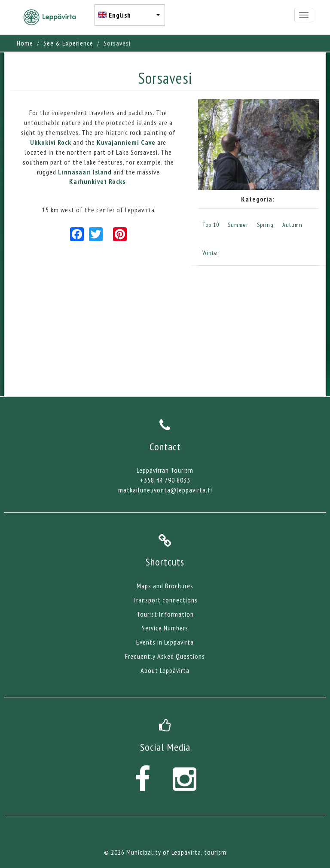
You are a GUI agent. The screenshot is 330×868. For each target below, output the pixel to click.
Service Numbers (165, 628)
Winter (211, 253)
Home (25, 43)
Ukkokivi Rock (51, 142)
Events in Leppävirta (165, 642)
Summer (238, 225)
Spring (265, 225)
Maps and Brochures (165, 586)
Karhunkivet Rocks (97, 181)
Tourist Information (165, 614)
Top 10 (211, 225)
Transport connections (165, 600)
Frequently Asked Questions (165, 656)
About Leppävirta (165, 670)
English (120, 15)
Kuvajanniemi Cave (126, 142)
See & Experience (68, 43)
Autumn (292, 225)
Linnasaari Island (86, 172)
